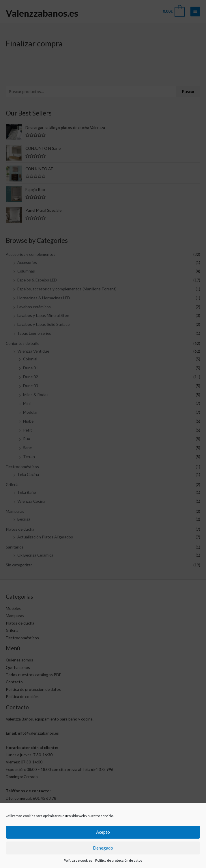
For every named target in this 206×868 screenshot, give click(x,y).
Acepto (103, 843)
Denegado (103, 858)
